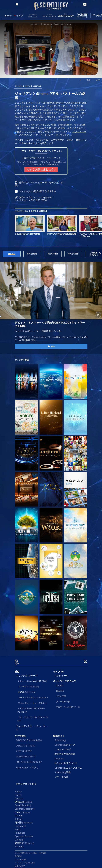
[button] (100, 254)
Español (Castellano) (25, 807)
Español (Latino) (23, 804)
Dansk (18, 793)
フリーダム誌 (61, 775)
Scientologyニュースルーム (68, 766)
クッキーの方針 (21, 858)
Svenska (19, 838)
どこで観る (20, 734)
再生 (51, 347)
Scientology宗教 (63, 771)
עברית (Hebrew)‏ (23, 811)
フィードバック (63, 700)
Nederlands (21, 824)
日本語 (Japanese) (24, 821)
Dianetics (59, 757)
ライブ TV (58, 670)
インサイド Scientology (29, 685)
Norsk (18, 828)
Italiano (18, 817)
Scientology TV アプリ (27, 766)
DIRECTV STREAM (26, 744)
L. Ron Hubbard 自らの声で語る (33, 680)
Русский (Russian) (24, 835)
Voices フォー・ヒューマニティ (32, 701)
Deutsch (19, 797)
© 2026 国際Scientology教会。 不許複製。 (31, 851)
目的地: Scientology (27, 690)
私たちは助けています (66, 762)
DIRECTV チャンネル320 (29, 739)
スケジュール (61, 674)
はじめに (60, 684)
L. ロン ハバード (63, 748)
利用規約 (18, 854)
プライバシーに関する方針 (25, 861)
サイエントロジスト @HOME (28, 86)
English (18, 790)
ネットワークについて (65, 679)
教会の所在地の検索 (65, 752)
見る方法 (60, 689)
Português (20, 831)
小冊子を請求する (38, 191)
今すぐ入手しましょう (41, 170)
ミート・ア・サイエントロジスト (33, 696)
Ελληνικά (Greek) (24, 800)
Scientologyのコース (65, 743)
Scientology (60, 739)
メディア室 (61, 695)
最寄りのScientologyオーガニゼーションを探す (39, 184)
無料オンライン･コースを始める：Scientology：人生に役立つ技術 (35, 199)
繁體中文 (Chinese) (24, 841)
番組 (17, 670)
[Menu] (17, 4)
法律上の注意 (20, 864)
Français (19, 845)
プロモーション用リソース (68, 706)
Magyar (19, 814)
